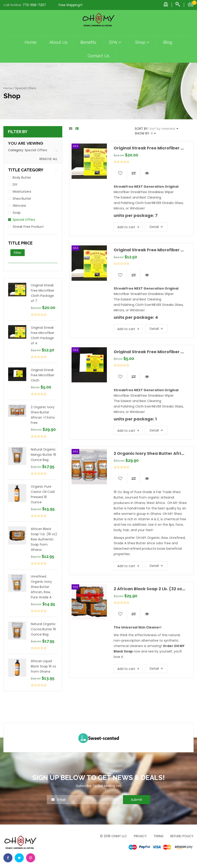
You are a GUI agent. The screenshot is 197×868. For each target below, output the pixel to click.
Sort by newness (162, 129)
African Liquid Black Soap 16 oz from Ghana (43, 666)
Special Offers (36, 150)
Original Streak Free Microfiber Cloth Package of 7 (43, 293)
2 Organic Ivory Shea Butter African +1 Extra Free (43, 415)
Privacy (140, 836)
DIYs (116, 42)
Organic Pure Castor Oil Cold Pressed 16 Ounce (43, 494)
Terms (159, 836)
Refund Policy (182, 836)
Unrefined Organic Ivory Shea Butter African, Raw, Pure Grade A (41, 587)
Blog (168, 42)
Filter (18, 253)
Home (31, 42)
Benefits (88, 42)
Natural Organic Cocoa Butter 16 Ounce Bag (43, 629)
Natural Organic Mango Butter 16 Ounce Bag (43, 455)
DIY (15, 185)
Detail (154, 227)
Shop (143, 42)
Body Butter (22, 177)
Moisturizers (22, 192)
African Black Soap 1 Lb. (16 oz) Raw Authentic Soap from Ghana (44, 539)
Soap (17, 213)
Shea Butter (22, 199)
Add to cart (126, 227)
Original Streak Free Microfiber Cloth (43, 375)
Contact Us (98, 56)
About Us (58, 42)
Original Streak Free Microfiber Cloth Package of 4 (43, 335)
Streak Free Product (28, 227)
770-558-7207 (34, 5)
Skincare (19, 206)
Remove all (48, 159)
